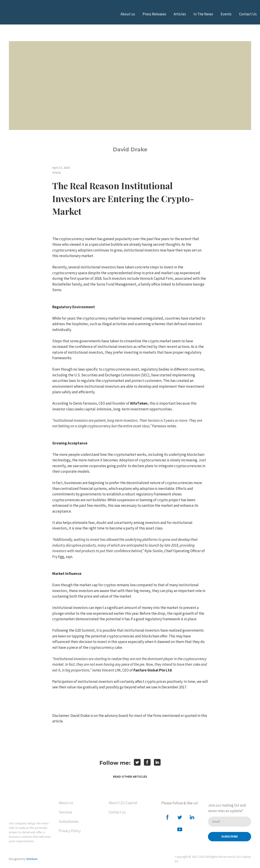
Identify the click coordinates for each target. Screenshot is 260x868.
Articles (180, 14)
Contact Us (248, 14)
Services (66, 812)
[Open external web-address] (26, 14)
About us (128, 14)
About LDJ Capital (123, 803)
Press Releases (154, 14)
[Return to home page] (28, 807)
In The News (203, 14)
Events (226, 14)
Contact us (117, 812)
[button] (130, 777)
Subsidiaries (69, 821)
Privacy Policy (70, 831)
